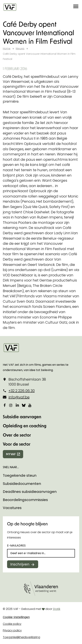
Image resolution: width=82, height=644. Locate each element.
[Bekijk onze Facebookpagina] (5, 405)
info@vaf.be (19, 397)
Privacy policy (12, 630)
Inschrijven (20, 564)
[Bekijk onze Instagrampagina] (11, 405)
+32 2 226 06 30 (22, 391)
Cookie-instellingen (16, 617)
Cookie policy (12, 624)
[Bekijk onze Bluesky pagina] (24, 405)
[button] (76, 7)
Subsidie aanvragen (22, 417)
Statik (57, 609)
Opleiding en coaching (25, 426)
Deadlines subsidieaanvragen (30, 492)
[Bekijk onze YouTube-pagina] (30, 405)
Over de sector (17, 435)
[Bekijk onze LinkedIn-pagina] (17, 405)
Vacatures (12, 508)
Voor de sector (17, 444)
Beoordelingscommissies (25, 500)
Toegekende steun (20, 475)
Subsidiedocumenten (22, 484)
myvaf (11, 454)
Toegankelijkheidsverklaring (21, 637)
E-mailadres (16, 546)
